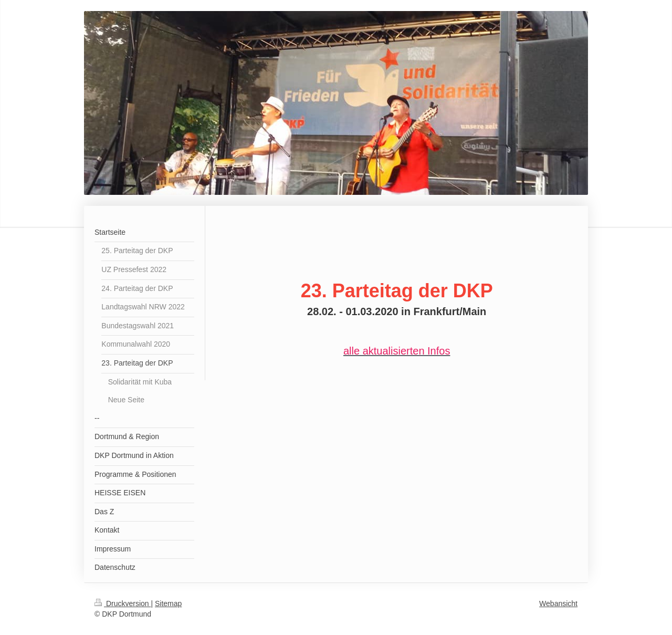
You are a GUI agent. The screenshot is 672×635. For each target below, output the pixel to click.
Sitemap (168, 603)
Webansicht (558, 603)
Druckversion (123, 603)
